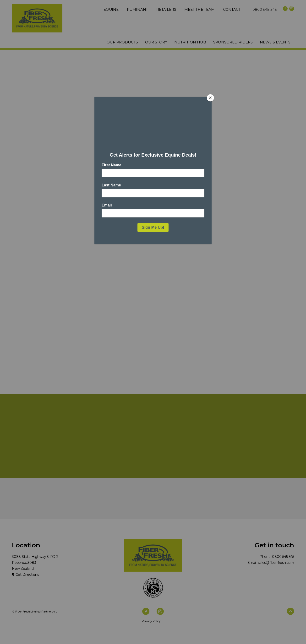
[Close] (210, 98)
